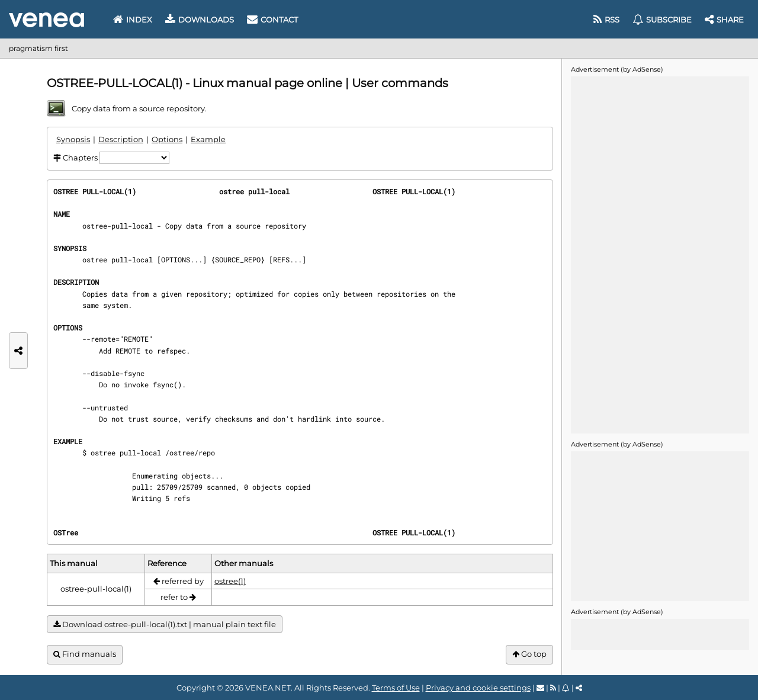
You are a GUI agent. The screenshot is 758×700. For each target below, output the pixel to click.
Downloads (200, 20)
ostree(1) (230, 581)
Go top (529, 654)
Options (167, 139)
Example (208, 139)
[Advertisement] (660, 254)
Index (133, 20)
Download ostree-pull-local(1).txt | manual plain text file (165, 624)
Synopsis (73, 139)
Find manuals (85, 654)
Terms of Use (396, 688)
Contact (272, 20)
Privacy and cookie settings (478, 688)
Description (121, 139)
